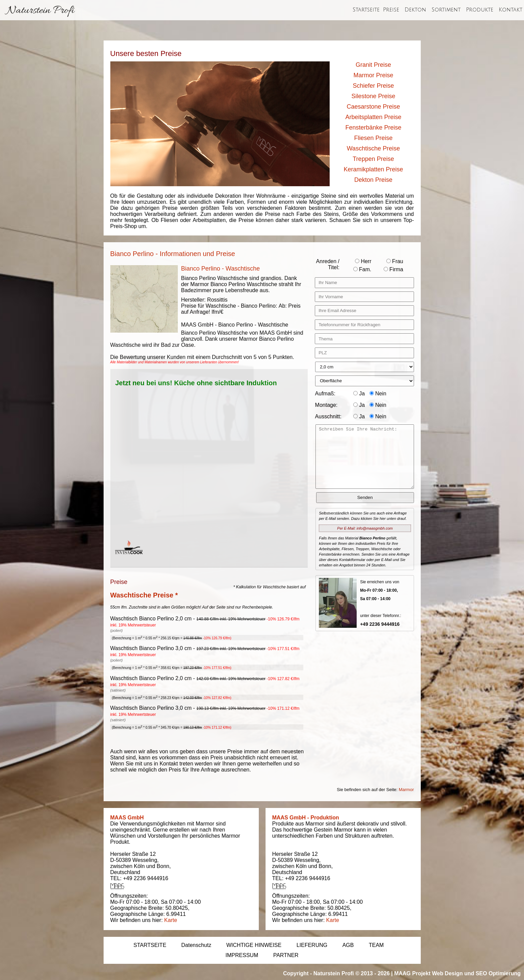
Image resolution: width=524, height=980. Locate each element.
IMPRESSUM (242, 955)
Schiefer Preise (373, 86)
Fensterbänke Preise (373, 128)
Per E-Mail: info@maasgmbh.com (365, 528)
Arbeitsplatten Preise (373, 117)
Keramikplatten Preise (373, 169)
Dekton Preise (373, 180)
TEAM (376, 945)
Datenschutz (196, 945)
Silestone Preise (373, 96)
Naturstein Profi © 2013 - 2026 (352, 973)
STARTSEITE (150, 945)
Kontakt (511, 10)
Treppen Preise (373, 159)
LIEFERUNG (312, 945)
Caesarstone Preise (373, 107)
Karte (171, 920)
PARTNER (286, 955)
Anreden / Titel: (328, 264)
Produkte (480, 10)
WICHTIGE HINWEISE (254, 945)
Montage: (326, 405)
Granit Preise (373, 65)
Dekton (415, 10)
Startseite (366, 10)
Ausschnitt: (328, 416)
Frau (395, 261)
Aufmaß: (325, 394)
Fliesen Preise (373, 138)
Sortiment (446, 10)
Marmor (406, 790)
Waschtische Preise (373, 148)
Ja (359, 394)
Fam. (362, 269)
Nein (378, 394)
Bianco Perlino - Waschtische (220, 269)
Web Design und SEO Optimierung (476, 973)
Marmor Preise (373, 75)
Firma (393, 269)
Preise (391, 10)
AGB (348, 945)
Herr (363, 261)
